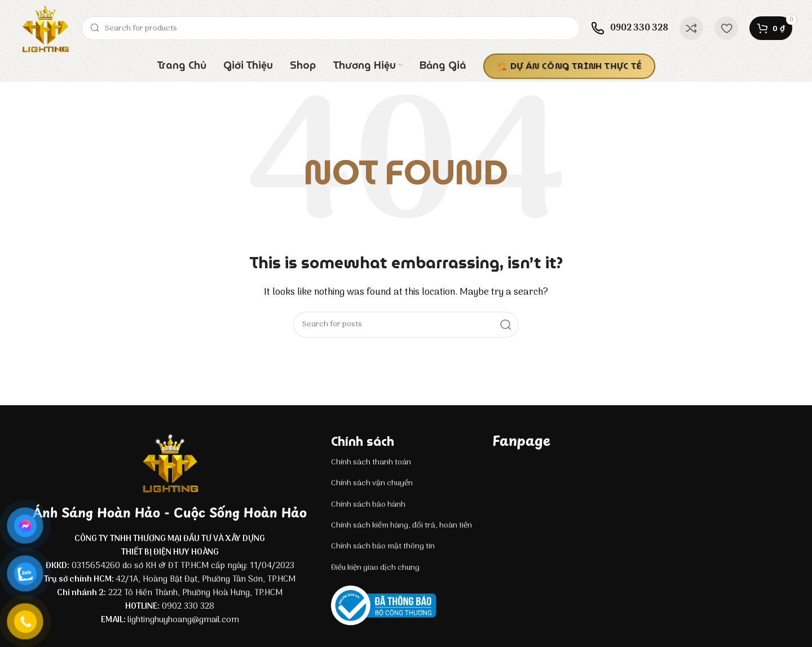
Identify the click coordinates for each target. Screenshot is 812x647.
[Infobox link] (630, 28)
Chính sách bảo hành (368, 505)
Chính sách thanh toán (371, 462)
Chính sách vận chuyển (372, 483)
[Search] (331, 28)
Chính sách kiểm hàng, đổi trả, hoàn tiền (401, 526)
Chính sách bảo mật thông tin (383, 546)
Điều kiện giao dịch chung (375, 568)
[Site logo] (45, 28)
